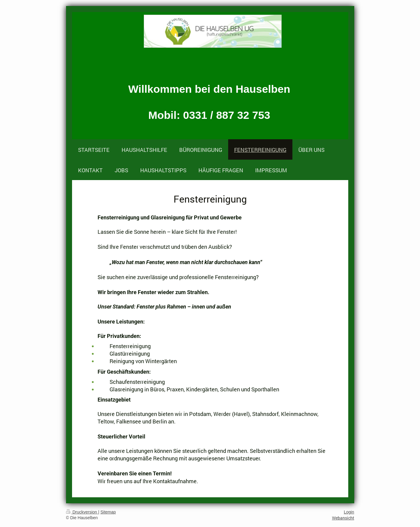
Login (349, 512)
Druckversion (82, 512)
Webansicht (343, 518)
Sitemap (108, 512)
